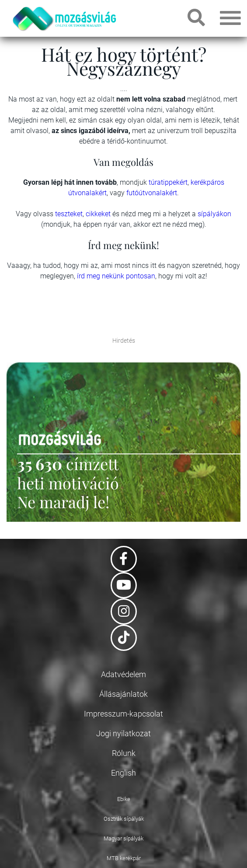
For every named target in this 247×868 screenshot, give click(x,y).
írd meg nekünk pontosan (116, 276)
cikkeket (99, 214)
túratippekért (168, 182)
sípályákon (214, 214)
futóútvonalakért (152, 193)
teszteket (69, 214)
